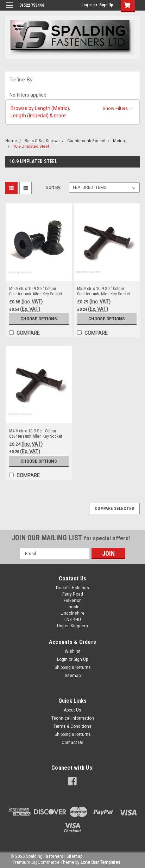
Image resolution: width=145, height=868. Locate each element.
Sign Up (106, 5)
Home (11, 141)
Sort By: (53, 187)
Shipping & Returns (73, 667)
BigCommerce (45, 862)
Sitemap (73, 676)
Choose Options (39, 319)
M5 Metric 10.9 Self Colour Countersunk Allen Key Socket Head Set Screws (104, 291)
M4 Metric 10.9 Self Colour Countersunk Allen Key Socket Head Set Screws (36, 434)
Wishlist (73, 651)
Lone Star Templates (100, 862)
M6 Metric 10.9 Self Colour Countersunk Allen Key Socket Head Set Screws (36, 291)
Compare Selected (114, 509)
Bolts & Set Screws (42, 141)
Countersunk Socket (86, 141)
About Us (72, 710)
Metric (119, 141)
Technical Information (73, 718)
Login (86, 5)
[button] (72, 112)
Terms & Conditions (72, 726)
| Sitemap (73, 856)
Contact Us (72, 743)
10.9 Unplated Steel (31, 146)
